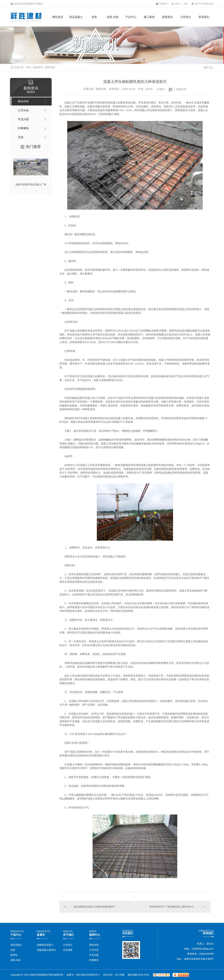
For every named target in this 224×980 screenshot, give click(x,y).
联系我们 (204, 17)
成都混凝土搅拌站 (46, 950)
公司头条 (94, 950)
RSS (175, 4)
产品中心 (131, 17)
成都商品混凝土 (45, 945)
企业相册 (68, 950)
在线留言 (162, 4)
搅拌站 (14, 955)
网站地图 (133, 975)
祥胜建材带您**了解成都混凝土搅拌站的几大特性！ (176, 907)
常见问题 (94, 955)
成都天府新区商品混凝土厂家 (31, 184)
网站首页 (58, 17)
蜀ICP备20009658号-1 (88, 975)
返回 (208, 67)
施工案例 (149, 17)
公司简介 (186, 17)
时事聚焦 (94, 960)
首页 (28, 67)
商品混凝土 (76, 17)
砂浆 (94, 17)
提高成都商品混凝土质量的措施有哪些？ (95, 907)
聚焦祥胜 (50, 67)
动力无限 (120, 975)
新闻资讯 (167, 17)
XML (186, 4)
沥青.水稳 (112, 17)
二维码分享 (180, 89)
